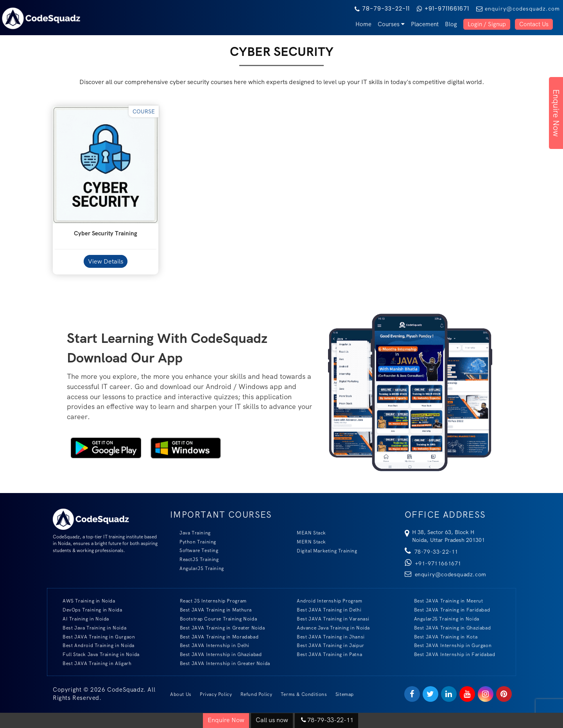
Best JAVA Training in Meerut (444, 601)
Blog (451, 24)
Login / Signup (487, 24)
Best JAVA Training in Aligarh (92, 663)
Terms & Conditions (304, 694)
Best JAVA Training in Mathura (211, 610)
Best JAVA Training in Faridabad (447, 610)
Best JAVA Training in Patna (325, 654)
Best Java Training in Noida (90, 628)
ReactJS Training (195, 559)
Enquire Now (556, 113)
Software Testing (194, 550)
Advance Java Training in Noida (329, 628)
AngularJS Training (197, 568)
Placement (425, 24)
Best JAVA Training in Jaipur (326, 645)
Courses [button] (391, 24)
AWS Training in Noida (84, 601)
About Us (181, 694)
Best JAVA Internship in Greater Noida (220, 663)
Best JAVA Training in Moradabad (215, 637)
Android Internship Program (325, 601)
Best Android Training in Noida (94, 645)
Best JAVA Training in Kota (441, 637)
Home (363, 24)
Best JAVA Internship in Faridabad (450, 654)
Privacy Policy (216, 694)
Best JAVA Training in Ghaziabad (448, 628)
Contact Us (534, 24)
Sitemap (345, 694)
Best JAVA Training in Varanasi (328, 619)
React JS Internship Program (209, 601)
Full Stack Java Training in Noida (96, 654)
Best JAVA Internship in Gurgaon (448, 645)
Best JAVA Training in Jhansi (326, 637)
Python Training (193, 542)
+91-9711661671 (443, 9)
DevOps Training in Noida (88, 610)
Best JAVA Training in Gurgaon (94, 637)
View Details (106, 261)
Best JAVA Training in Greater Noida (218, 628)
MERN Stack (307, 542)
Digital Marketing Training (322, 551)
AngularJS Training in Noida (442, 619)
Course (144, 111)
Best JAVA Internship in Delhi (210, 645)
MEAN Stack (307, 533)
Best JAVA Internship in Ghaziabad (216, 654)
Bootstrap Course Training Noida (214, 619)
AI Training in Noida (81, 619)
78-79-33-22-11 (382, 9)
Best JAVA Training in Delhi (324, 610)
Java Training (190, 533)
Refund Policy (256, 694)
